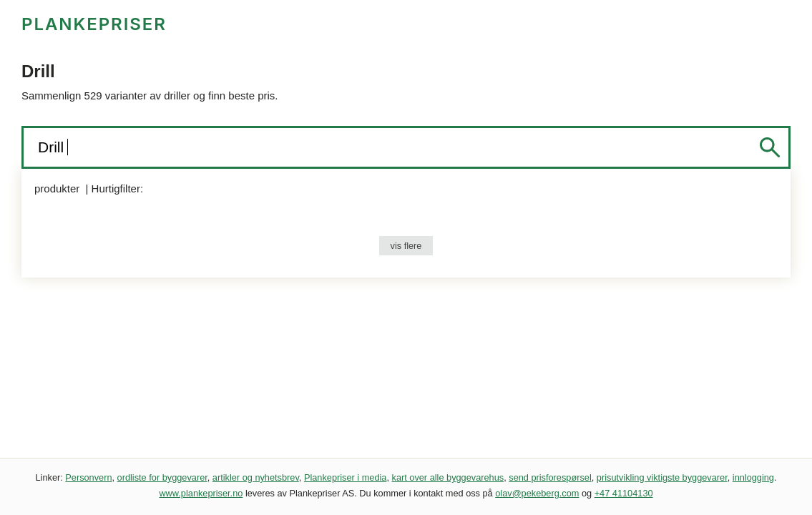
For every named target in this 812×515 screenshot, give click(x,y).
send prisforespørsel (550, 477)
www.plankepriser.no (201, 493)
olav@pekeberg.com (537, 493)
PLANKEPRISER (94, 24)
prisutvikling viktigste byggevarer (662, 477)
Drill (53, 147)
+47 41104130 (624, 493)
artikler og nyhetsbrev (256, 477)
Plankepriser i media (346, 477)
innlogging (753, 477)
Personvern (88, 477)
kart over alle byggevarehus (448, 477)
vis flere (406, 246)
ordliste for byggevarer (162, 477)
